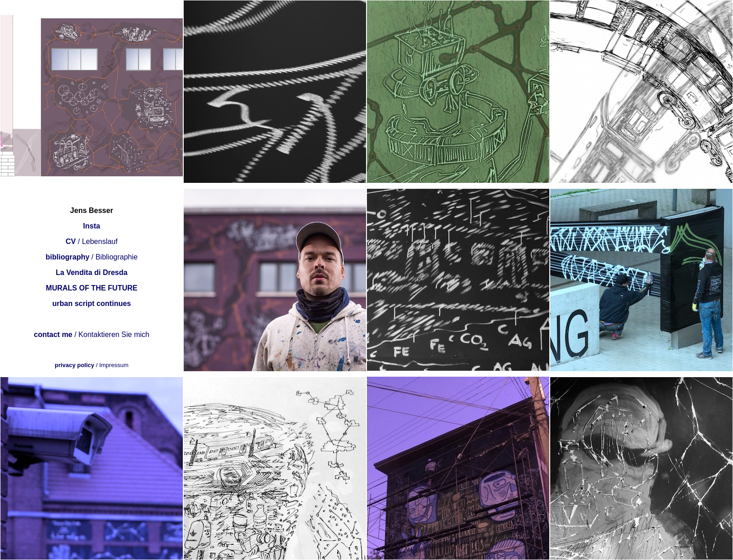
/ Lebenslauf (92, 241)
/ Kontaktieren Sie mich (91, 334)
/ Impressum (92, 365)
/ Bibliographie (92, 257)
